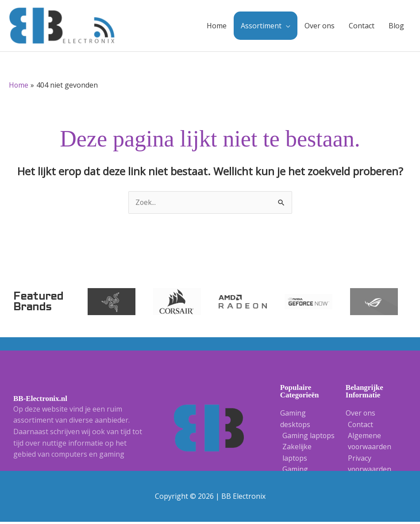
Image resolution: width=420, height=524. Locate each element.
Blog (396, 27)
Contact (362, 27)
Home (217, 27)
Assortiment (261, 27)
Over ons (320, 27)
